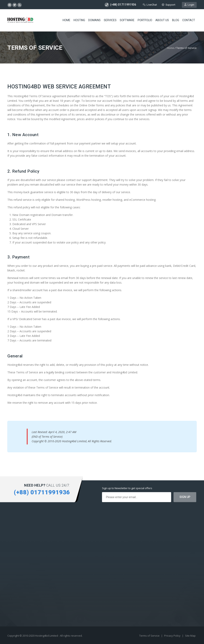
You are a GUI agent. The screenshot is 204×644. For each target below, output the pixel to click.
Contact (189, 20)
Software (127, 20)
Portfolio (145, 20)
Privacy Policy (173, 636)
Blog (176, 20)
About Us (162, 20)
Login (189, 5)
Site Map (190, 636)
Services (110, 20)
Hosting (79, 20)
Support (168, 5)
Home (66, 20)
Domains (94, 20)
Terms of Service (150, 636)
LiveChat (150, 5)
